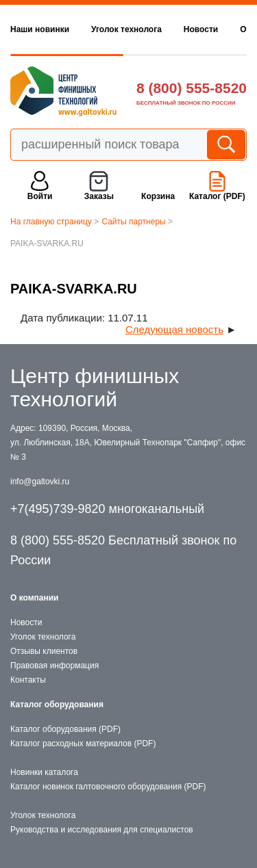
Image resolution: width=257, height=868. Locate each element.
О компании (35, 598)
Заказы (99, 196)
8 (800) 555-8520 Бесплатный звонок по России (123, 550)
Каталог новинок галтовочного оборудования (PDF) (108, 787)
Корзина (158, 196)
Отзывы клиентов (44, 651)
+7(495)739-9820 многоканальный (107, 509)
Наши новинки (40, 29)
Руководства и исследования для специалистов (102, 830)
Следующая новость (174, 329)
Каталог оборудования (57, 705)
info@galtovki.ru (40, 482)
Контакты (28, 680)
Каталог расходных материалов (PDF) (83, 744)
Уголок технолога (126, 29)
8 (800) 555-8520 (192, 88)
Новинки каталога (44, 772)
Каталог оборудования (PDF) (65, 729)
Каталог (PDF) (217, 196)
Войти (40, 196)
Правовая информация (54, 666)
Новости (201, 29)
